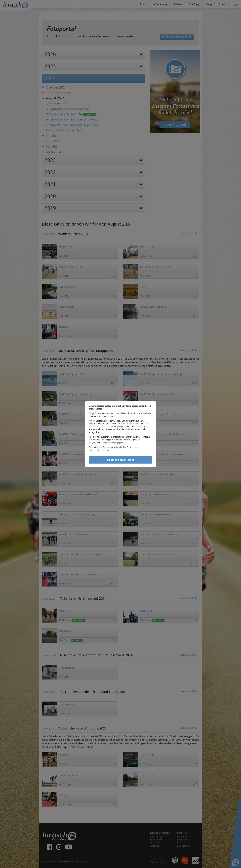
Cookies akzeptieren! (121, 460)
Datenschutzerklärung (99, 450)
